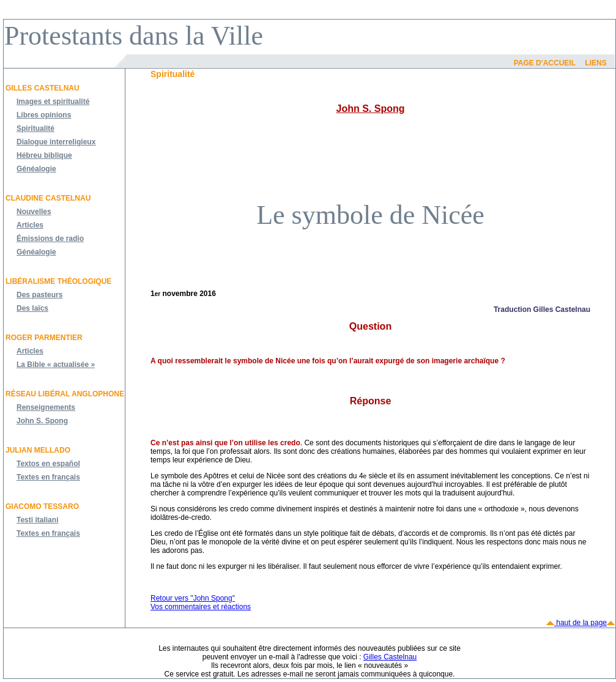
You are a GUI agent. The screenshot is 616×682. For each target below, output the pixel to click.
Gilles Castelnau (43, 88)
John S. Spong (42, 421)
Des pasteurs (39, 295)
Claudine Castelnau (48, 198)
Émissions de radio (50, 239)
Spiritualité (35, 128)
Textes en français (48, 477)
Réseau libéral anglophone (65, 394)
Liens (596, 63)
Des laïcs (32, 308)
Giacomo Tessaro (42, 506)
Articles (30, 225)
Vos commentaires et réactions (201, 607)
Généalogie (36, 169)
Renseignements (46, 407)
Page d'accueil (545, 63)
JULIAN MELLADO (38, 450)
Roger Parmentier (44, 338)
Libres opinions (44, 115)
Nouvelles (34, 212)
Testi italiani (37, 520)
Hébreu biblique (44, 155)
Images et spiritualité (53, 102)
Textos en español (48, 464)
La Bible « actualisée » (56, 365)
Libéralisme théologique (58, 281)
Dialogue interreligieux (56, 142)
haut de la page (581, 623)
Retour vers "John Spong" (193, 598)
